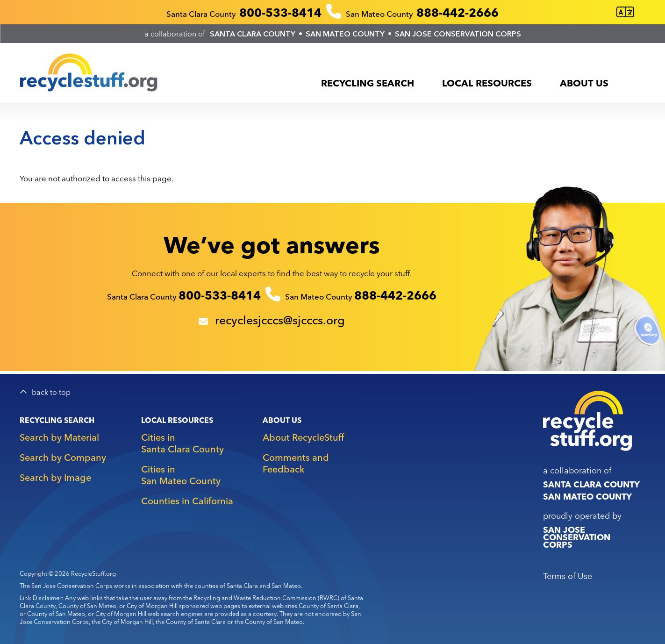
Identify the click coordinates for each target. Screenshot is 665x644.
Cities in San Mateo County (181, 475)
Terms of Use (568, 576)
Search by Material (59, 437)
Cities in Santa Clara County (182, 443)
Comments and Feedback (296, 463)
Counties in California (187, 501)
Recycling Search (368, 83)
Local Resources (487, 83)
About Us (584, 83)
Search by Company (63, 457)
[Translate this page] (625, 12)
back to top (51, 392)
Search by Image (55, 477)
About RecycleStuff (303, 437)
